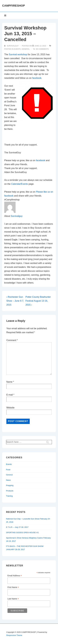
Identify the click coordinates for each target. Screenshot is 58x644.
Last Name (13, 599)
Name (9, 382)
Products (10, 491)
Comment (12, 340)
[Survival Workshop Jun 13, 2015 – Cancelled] (40, 46)
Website (10, 408)
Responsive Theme (14, 635)
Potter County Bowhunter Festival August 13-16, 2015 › (38, 301)
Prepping (10, 485)
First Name (13, 587)
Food (8, 470)
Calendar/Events (20, 184)
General (26, 49)
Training (9, 496)
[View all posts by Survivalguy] (12, 46)
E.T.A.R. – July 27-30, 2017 (17, 527)
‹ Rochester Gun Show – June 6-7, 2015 (15, 301)
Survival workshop (18, 54)
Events (17, 49)
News (8, 480)
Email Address (15, 576)
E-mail (10, 395)
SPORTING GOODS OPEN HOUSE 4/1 (22, 533)
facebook (37, 78)
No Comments (42, 49)
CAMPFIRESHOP (14, 6)
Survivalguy (17, 216)
